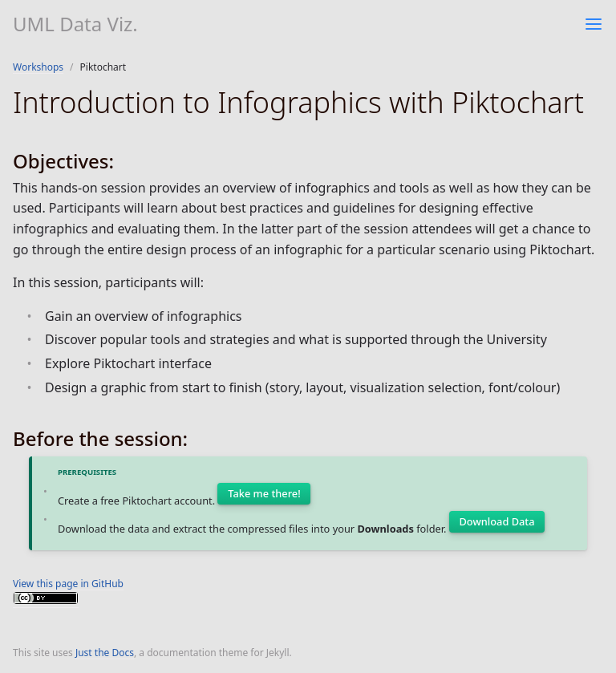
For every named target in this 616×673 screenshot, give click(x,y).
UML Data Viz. (75, 24)
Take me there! (264, 493)
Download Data (497, 521)
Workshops (38, 67)
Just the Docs (105, 653)
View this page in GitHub (68, 584)
